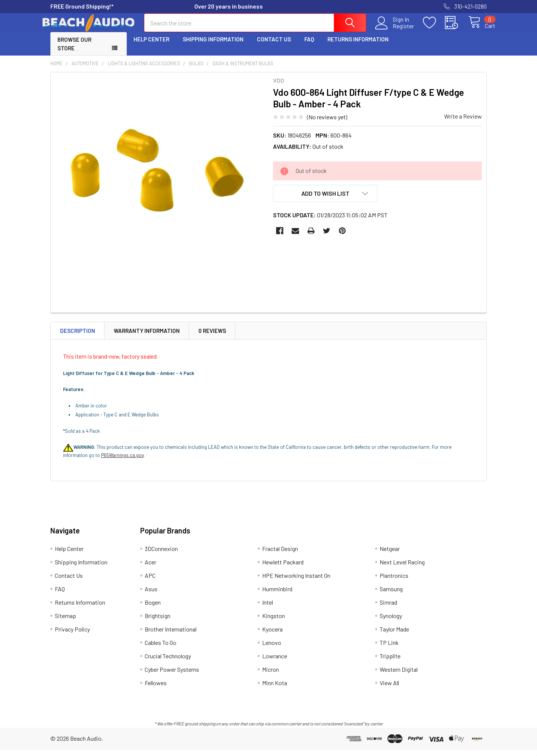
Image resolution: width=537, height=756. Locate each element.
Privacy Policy (72, 635)
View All (389, 689)
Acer (150, 568)
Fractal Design (280, 555)
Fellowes (156, 689)
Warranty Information (147, 337)
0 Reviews (212, 337)
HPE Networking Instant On (296, 582)
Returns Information (358, 46)
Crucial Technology (168, 662)
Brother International (171, 635)
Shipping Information (213, 46)
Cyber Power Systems (172, 676)
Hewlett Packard (283, 568)
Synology (391, 622)
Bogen (153, 609)
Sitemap (65, 622)
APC (150, 582)
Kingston (274, 622)
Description (78, 337)
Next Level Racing (402, 568)
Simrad (388, 609)
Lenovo (272, 649)
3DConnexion (161, 555)
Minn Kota (275, 689)
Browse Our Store (74, 51)
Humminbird (277, 595)
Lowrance (275, 662)
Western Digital (399, 676)
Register (395, 30)
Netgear (390, 555)
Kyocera (272, 635)
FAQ (309, 46)
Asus (151, 595)
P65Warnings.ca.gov (122, 462)
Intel (268, 609)
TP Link (389, 649)
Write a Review (463, 123)
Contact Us (274, 46)
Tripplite (390, 662)
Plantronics (394, 582)
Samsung (391, 595)
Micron (271, 676)
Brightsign (158, 622)
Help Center (151, 46)
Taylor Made (394, 635)
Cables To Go (161, 649)
